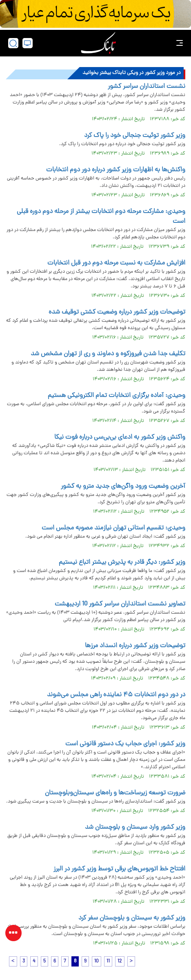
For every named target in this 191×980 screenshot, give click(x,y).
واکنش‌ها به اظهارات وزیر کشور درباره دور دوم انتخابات (116, 170)
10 (97, 961)
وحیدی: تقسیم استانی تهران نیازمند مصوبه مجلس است (113, 528)
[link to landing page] (98, 43)
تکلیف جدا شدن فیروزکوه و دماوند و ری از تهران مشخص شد (108, 354)
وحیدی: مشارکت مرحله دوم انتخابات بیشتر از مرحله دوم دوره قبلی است (101, 217)
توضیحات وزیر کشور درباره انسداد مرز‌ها (135, 646)
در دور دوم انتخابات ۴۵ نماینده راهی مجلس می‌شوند (116, 695)
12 (120, 961)
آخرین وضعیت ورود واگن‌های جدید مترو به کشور (123, 487)
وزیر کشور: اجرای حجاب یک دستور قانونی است (125, 744)
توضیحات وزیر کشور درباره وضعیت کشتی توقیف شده (117, 312)
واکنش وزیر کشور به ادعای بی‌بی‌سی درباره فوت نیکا (120, 437)
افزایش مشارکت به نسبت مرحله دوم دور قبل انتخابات (116, 263)
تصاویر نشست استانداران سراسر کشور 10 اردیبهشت (120, 604)
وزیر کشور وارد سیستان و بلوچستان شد (135, 828)
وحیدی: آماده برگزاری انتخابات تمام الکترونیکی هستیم (117, 396)
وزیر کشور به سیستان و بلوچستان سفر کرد (132, 918)
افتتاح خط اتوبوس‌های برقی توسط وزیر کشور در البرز (119, 869)
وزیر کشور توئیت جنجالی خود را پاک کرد (135, 136)
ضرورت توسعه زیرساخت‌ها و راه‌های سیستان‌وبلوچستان (115, 793)
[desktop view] (28, 43)
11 (108, 961)
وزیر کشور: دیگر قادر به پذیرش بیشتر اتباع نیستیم (122, 563)
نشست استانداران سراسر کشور (147, 87)
